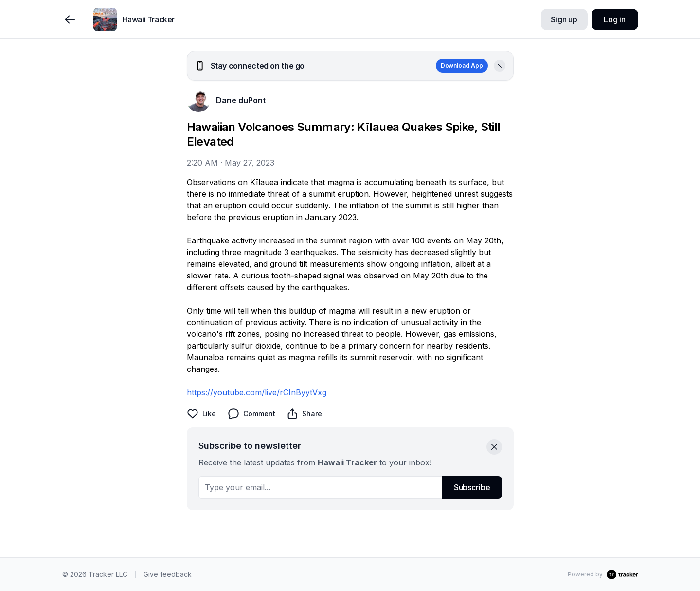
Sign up (564, 19)
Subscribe (472, 487)
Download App (462, 65)
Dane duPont (241, 100)
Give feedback (168, 574)
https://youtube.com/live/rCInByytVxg (257, 392)
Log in (615, 19)
